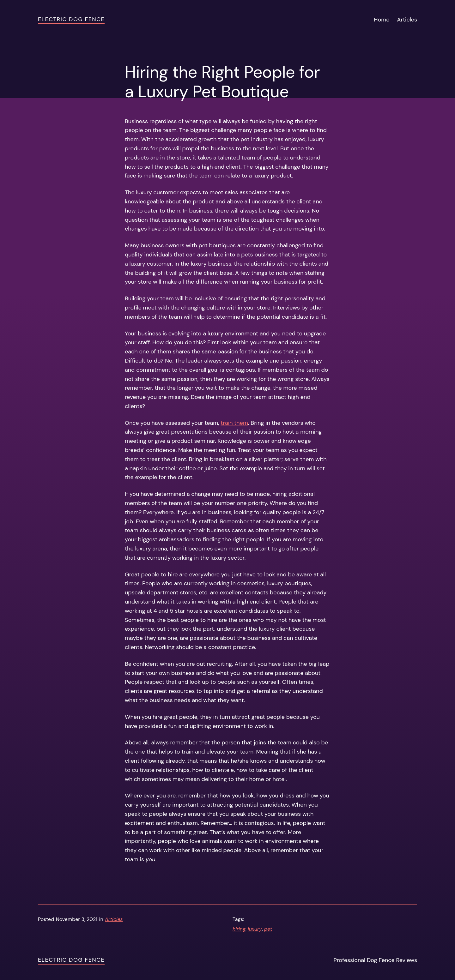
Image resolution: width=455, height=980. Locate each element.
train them (234, 423)
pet (268, 929)
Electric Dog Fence (71, 19)
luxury (255, 929)
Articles (114, 919)
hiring (239, 929)
